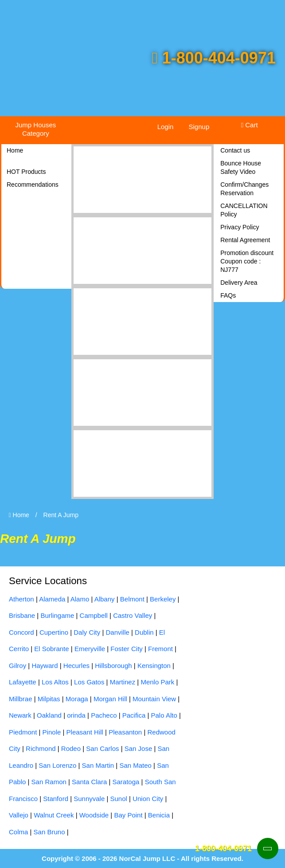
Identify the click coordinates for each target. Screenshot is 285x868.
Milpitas (49, 699)
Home (15, 150)
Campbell (94, 615)
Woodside (94, 815)
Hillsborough (113, 666)
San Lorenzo (57, 765)
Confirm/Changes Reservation (244, 189)
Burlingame (57, 615)
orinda (76, 715)
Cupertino (54, 632)
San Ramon (49, 782)
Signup (199, 127)
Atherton (21, 599)
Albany (105, 599)
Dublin (144, 632)
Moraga (77, 699)
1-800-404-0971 (214, 58)
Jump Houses (36, 129)
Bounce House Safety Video (241, 167)
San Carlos (102, 748)
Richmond (41, 748)
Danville (117, 632)
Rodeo (71, 748)
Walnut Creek (54, 815)
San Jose (139, 748)
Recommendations (33, 185)
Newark (20, 715)
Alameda (52, 599)
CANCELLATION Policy (244, 210)
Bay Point (128, 815)
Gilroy (18, 666)
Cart (250, 125)
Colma (18, 832)
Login (166, 127)
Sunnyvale (89, 799)
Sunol (119, 799)
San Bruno (49, 832)
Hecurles (76, 666)
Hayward (45, 666)
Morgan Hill (110, 699)
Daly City (87, 632)
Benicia (159, 815)
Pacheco (104, 715)
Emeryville (90, 649)
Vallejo (19, 815)
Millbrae (21, 699)
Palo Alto (164, 715)
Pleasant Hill (85, 732)
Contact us (235, 150)
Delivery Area (239, 283)
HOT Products (26, 172)
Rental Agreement (245, 240)
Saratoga (126, 782)
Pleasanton (125, 732)
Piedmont (23, 732)
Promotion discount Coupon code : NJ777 (247, 261)
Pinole (52, 732)
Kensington (154, 666)
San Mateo (135, 765)
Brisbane (22, 615)
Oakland (49, 715)
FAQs (228, 295)
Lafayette (23, 682)
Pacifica (134, 715)
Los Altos (55, 682)
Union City (148, 799)
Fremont (160, 649)
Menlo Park (157, 682)
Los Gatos (89, 682)
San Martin (98, 765)
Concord (21, 632)
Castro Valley (133, 615)
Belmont (132, 599)
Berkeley (163, 599)
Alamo (80, 599)
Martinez (123, 682)
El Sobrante (51, 649)
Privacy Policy (240, 227)
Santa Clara (89, 782)
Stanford (56, 799)
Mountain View (154, 699)
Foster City (127, 649)
